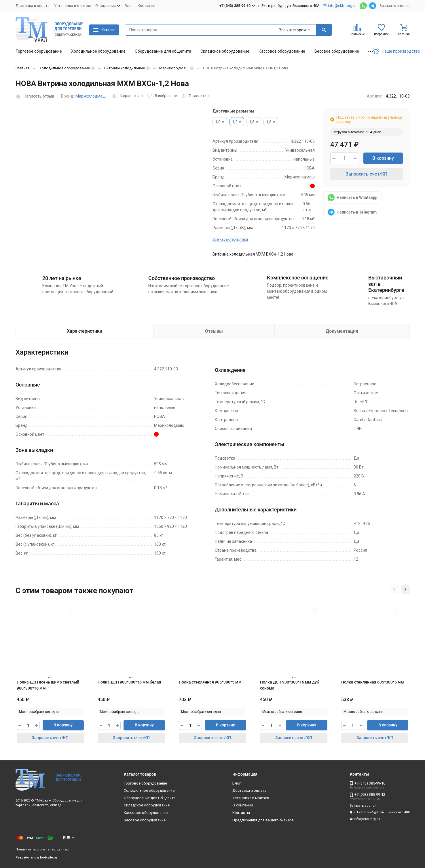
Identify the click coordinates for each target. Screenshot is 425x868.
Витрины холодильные (125, 68)
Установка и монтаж (72, 6)
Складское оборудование (225, 51)
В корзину (383, 158)
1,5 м (254, 122)
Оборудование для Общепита (150, 798)
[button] (394, 589)
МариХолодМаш (174, 68)
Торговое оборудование (39, 51)
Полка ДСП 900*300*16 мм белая (129, 682)
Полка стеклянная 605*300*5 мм (373, 682)
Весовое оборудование (337, 51)
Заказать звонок (395, 6)
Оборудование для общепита (163, 51)
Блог (129, 6)
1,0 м (220, 122)
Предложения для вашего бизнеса (263, 820)
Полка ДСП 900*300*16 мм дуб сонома (290, 685)
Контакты (146, 6)
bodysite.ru (49, 857)
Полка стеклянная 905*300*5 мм (210, 682)
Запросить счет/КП (366, 174)
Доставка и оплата (33, 6)
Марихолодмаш (91, 96)
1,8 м (271, 122)
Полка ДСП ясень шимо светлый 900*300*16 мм (48, 685)
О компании (243, 805)
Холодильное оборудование (98, 51)
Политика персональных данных (42, 849)
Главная (23, 68)
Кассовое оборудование (282, 51)
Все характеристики (230, 239)
